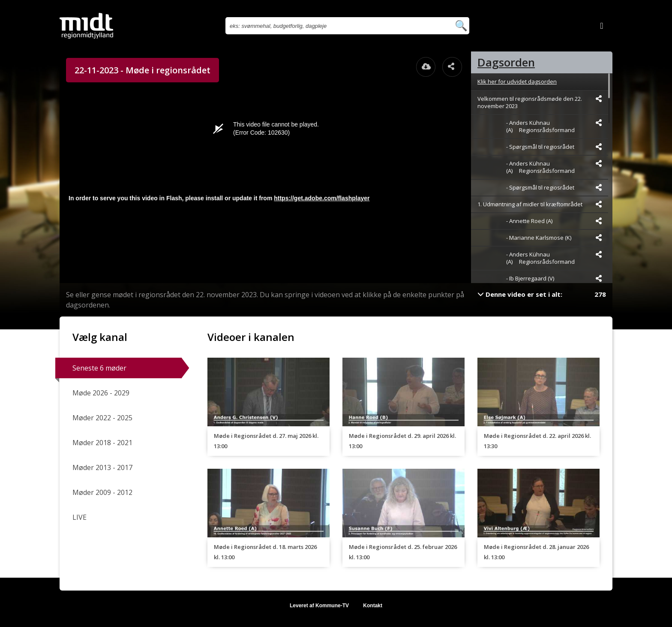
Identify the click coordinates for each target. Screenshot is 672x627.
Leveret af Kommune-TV (319, 606)
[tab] (542, 62)
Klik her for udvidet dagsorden (517, 81)
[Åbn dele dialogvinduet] (452, 67)
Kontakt (373, 606)
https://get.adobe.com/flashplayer (322, 198)
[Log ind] (602, 26)
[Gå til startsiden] (86, 26)
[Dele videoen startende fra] (599, 99)
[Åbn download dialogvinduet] (426, 67)
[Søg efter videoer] (338, 26)
